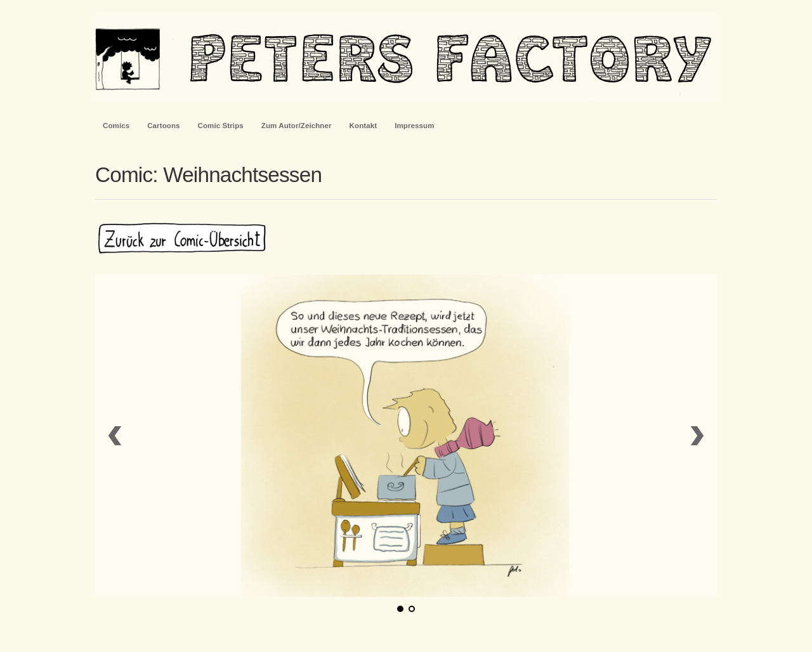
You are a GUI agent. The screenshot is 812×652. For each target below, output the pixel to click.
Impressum (414, 126)
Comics (116, 126)
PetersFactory (406, 57)
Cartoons (163, 126)
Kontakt (363, 126)
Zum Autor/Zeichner (297, 126)
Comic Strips (221, 126)
